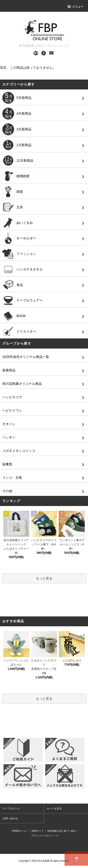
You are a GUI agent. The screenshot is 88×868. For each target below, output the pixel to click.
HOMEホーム (19, 831)
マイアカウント (11, 808)
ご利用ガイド (37, 831)
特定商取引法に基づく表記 (61, 831)
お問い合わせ (10, 818)
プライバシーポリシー (43, 836)
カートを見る (54, 808)
